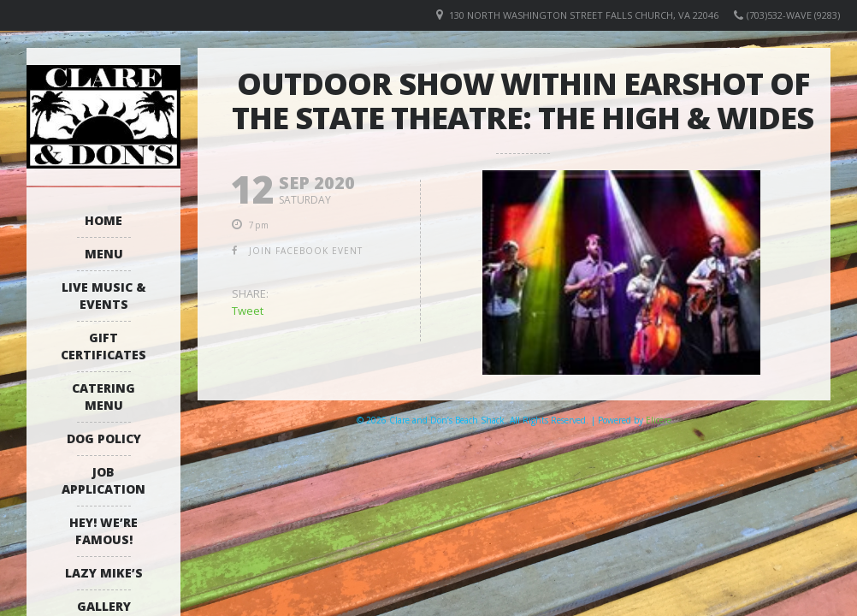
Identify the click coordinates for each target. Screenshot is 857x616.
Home (103, 220)
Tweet (248, 311)
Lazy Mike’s (104, 573)
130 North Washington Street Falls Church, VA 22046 (584, 15)
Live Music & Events (104, 296)
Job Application (103, 480)
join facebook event (306, 251)
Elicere (659, 420)
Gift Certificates (103, 346)
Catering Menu (103, 397)
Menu (104, 254)
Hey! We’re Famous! (103, 531)
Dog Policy (104, 438)
